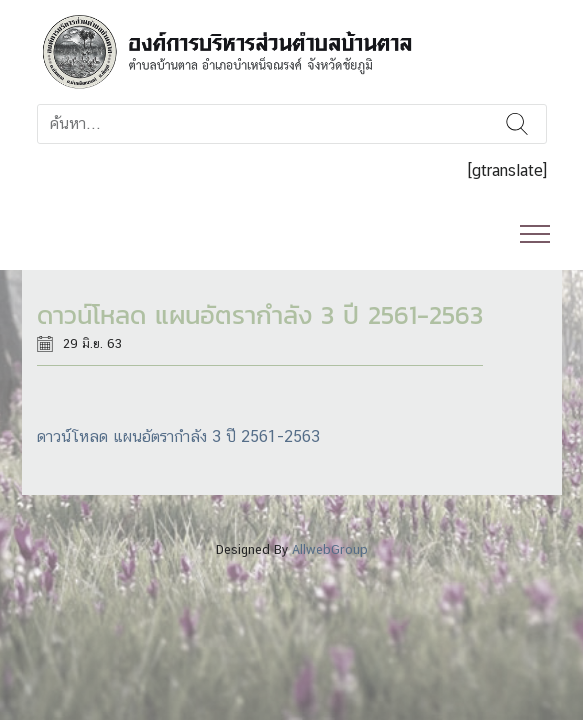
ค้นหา (518, 124)
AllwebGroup (330, 549)
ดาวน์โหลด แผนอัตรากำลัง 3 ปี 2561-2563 (178, 436)
